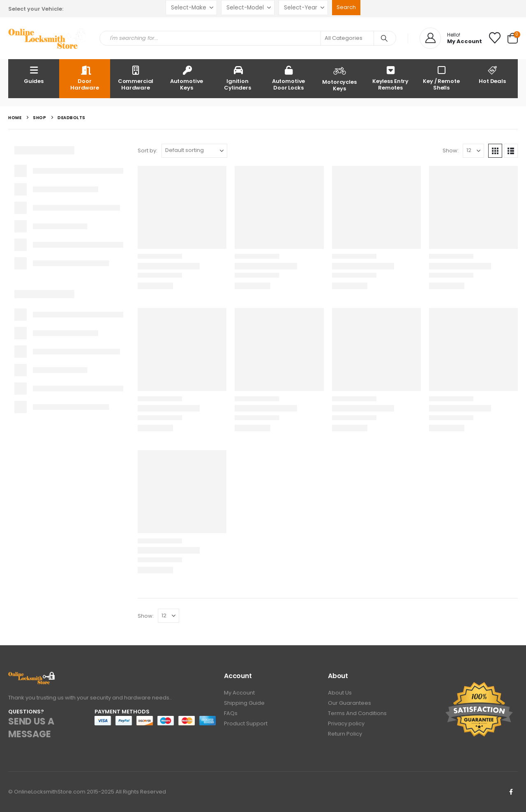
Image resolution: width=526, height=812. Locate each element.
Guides (34, 75)
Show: (451, 151)
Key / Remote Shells (441, 78)
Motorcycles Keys (339, 78)
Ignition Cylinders (238, 78)
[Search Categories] (347, 38)
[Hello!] (451, 38)
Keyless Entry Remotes (390, 78)
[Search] (384, 38)
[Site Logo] (48, 38)
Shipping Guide (244, 703)
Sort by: (148, 151)
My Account (239, 693)
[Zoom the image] (32, 676)
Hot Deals (492, 75)
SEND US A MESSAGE (31, 728)
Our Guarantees (350, 703)
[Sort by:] (194, 151)
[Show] (473, 151)
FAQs (231, 713)
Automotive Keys (187, 78)
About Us (340, 693)
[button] (495, 151)
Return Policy (345, 734)
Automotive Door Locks (289, 78)
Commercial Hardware (136, 78)
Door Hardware (85, 78)
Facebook (511, 792)
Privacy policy (346, 723)
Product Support (246, 723)
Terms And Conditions (357, 713)
